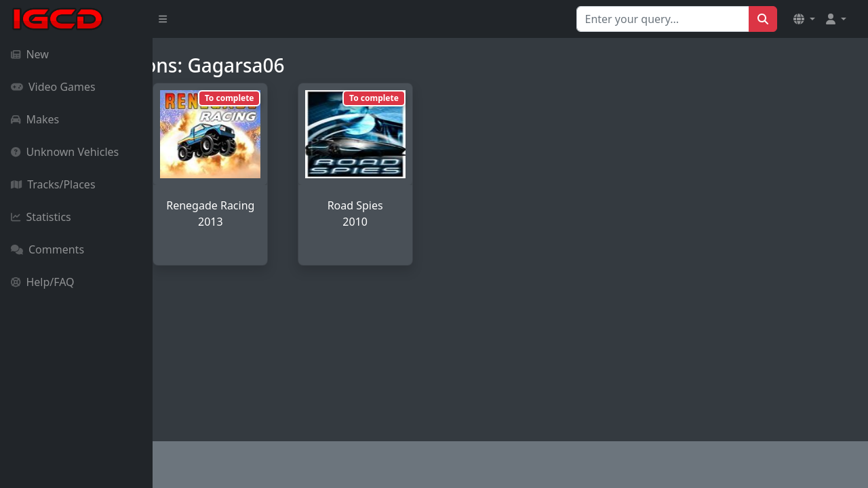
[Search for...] (663, 19)
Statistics (41, 217)
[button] (804, 19)
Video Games (53, 87)
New (30, 54)
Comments (47, 249)
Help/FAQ (43, 282)
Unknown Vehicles (65, 152)
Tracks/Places (53, 184)
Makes (35, 119)
